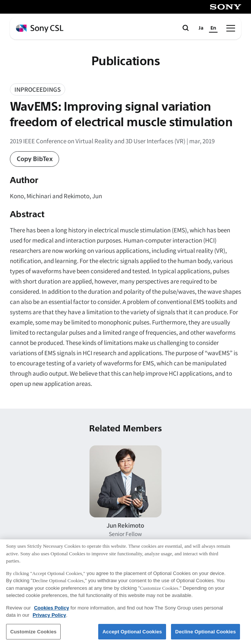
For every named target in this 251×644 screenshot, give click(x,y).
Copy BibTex (35, 159)
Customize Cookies (33, 635)
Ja (201, 28)
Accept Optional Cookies (132, 635)
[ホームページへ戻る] (40, 29)
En (213, 28)
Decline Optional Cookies (206, 635)
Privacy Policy (49, 618)
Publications (126, 61)
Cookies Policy (52, 611)
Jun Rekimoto (125, 525)
